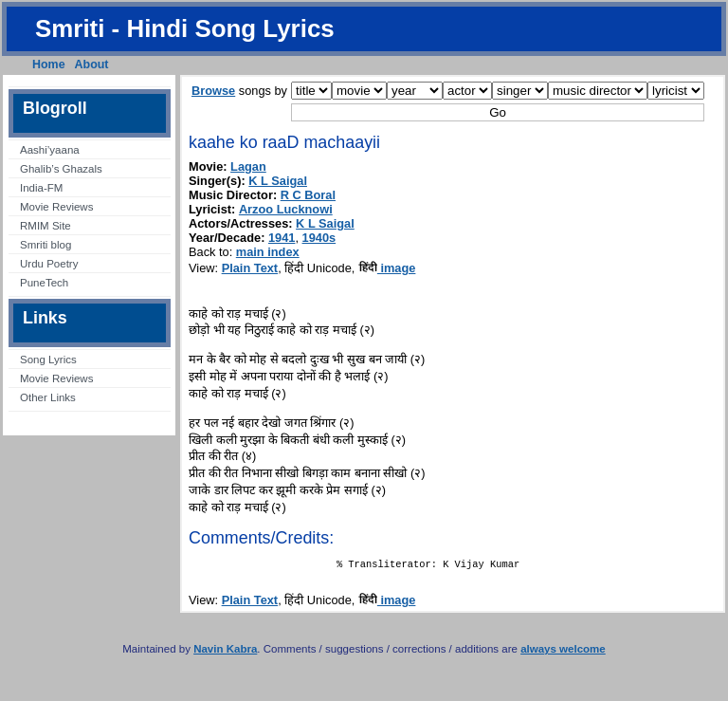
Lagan (248, 166)
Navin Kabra (225, 653)
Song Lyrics (48, 360)
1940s (319, 238)
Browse (213, 91)
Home (49, 65)
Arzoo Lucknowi (286, 209)
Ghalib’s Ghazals (61, 169)
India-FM (41, 188)
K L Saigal (278, 181)
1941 (282, 238)
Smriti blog (45, 245)
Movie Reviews (56, 207)
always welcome (563, 653)
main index (268, 252)
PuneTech (44, 283)
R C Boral (308, 195)
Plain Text (250, 268)
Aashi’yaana (50, 150)
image (387, 268)
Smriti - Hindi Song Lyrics (185, 28)
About (92, 65)
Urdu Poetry (49, 264)
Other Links (48, 397)
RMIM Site (45, 226)
